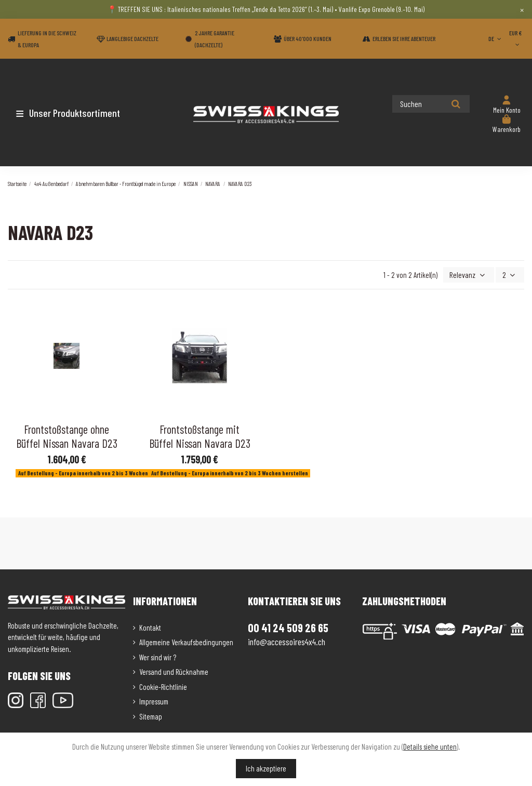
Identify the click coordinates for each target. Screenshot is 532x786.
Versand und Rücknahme (174, 671)
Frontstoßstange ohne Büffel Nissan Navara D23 (67, 436)
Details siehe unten (430, 747)
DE (496, 38)
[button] (69, 113)
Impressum (154, 701)
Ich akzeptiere (266, 768)
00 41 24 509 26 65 (288, 627)
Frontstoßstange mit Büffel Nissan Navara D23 (200, 436)
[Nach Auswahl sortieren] (471, 275)
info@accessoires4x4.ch (287, 641)
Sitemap (151, 715)
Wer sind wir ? (158, 656)
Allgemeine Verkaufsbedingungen (186, 642)
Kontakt (150, 627)
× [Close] (522, 9)
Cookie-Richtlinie (163, 686)
